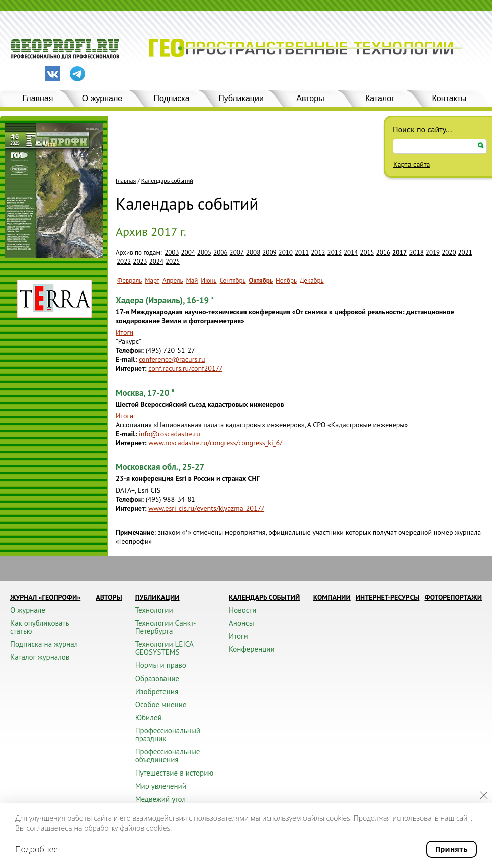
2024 (156, 262)
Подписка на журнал (44, 644)
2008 (253, 253)
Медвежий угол (160, 799)
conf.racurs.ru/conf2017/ (185, 368)
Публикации (241, 98)
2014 (351, 253)
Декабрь (312, 281)
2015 (367, 253)
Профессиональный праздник (168, 735)
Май (192, 281)
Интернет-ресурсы (388, 597)
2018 (416, 253)
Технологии (154, 610)
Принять (452, 849)
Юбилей (149, 717)
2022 (124, 262)
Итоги (125, 332)
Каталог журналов (40, 657)
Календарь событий (167, 181)
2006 (220, 253)
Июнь (209, 281)
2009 (269, 253)
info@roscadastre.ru (170, 434)
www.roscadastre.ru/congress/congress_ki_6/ (215, 443)
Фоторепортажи (453, 597)
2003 (172, 253)
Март (152, 281)
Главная (38, 98)
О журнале (102, 98)
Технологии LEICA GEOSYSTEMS (164, 648)
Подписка (171, 98)
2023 (140, 262)
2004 (188, 253)
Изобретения (157, 691)
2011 (302, 253)
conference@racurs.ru (172, 359)
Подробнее (36, 849)
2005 (204, 253)
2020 (449, 253)
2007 (237, 253)
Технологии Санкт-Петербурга (166, 627)
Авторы (310, 98)
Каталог (380, 98)
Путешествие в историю (175, 773)
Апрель (173, 281)
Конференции (252, 649)
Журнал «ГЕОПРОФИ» (45, 597)
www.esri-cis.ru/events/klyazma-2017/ (206, 508)
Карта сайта (412, 164)
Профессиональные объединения (168, 756)
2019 (433, 253)
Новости (242, 610)
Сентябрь (233, 281)
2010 (286, 253)
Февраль (130, 281)
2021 (465, 253)
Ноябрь (286, 281)
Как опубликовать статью (39, 627)
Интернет (130, 368)
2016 (383, 253)
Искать (481, 146)
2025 (173, 262)
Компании (332, 597)
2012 (318, 253)
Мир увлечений (161, 786)
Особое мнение (161, 704)
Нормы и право (161, 665)
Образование (157, 678)
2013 (335, 253)
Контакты (449, 98)
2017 (400, 253)
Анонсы (241, 623)
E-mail (125, 359)
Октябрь (261, 281)
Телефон (129, 350)
